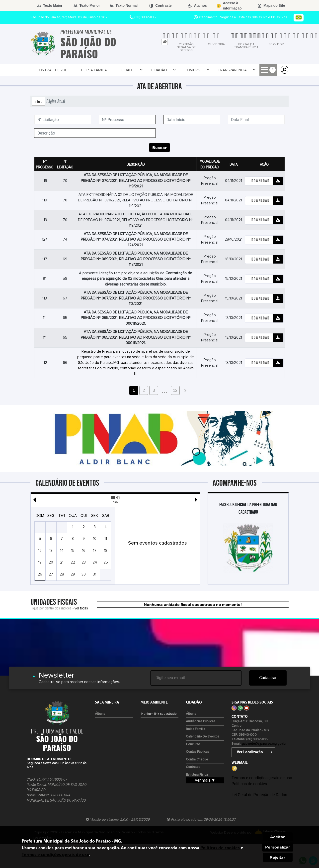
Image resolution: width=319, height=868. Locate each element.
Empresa (218, 70)
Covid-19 (155, 70)
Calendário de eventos (203, 737)
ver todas (81, 608)
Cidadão (130, 70)
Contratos (193, 767)
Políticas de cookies (249, 784)
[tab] (165, 42)
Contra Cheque (45, 70)
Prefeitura (245, 70)
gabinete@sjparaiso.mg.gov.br (264, 744)
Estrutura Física (197, 775)
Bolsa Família (79, 70)
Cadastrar (268, 678)
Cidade (107, 70)
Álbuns (100, 714)
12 (175, 390)
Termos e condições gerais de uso (262, 778)
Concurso (193, 744)
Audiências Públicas (201, 721)
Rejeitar (278, 857)
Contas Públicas (198, 752)
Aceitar (278, 837)
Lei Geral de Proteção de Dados (259, 795)
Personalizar (278, 847)
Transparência (186, 70)
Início (38, 101)
